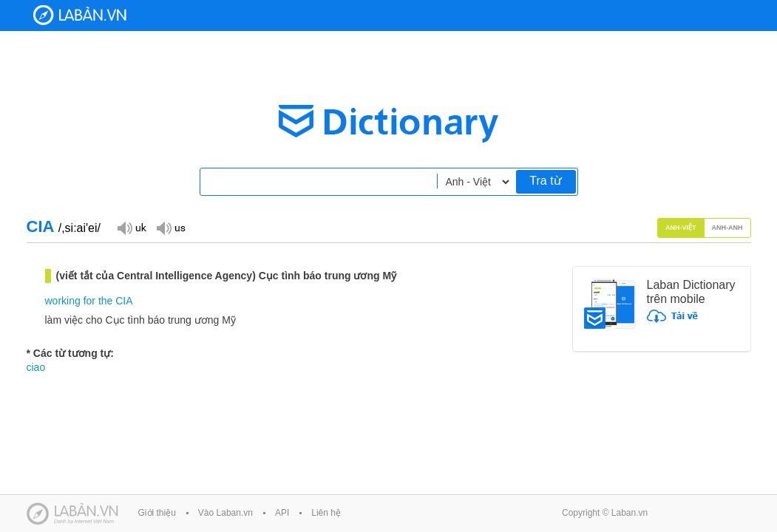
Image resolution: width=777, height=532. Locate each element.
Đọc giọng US (171, 227)
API (282, 513)
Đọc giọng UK (132, 227)
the (105, 301)
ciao (36, 367)
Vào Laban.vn (225, 513)
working (63, 301)
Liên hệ (326, 513)
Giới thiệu (157, 513)
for (89, 301)
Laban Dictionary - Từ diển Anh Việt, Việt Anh (80, 15)
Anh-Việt (681, 228)
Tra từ (545, 181)
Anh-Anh (727, 228)
